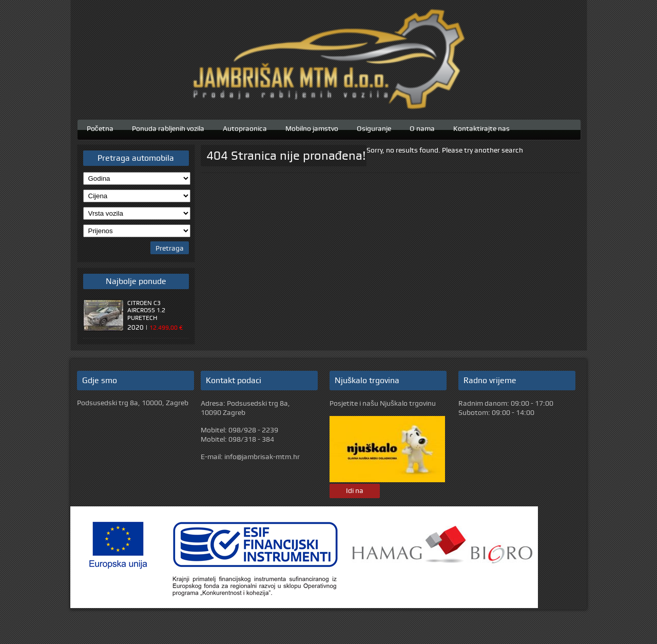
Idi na (355, 490)
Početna (100, 127)
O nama (422, 127)
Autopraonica (245, 127)
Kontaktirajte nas (481, 127)
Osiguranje (374, 127)
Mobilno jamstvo (312, 127)
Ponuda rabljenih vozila (168, 127)
